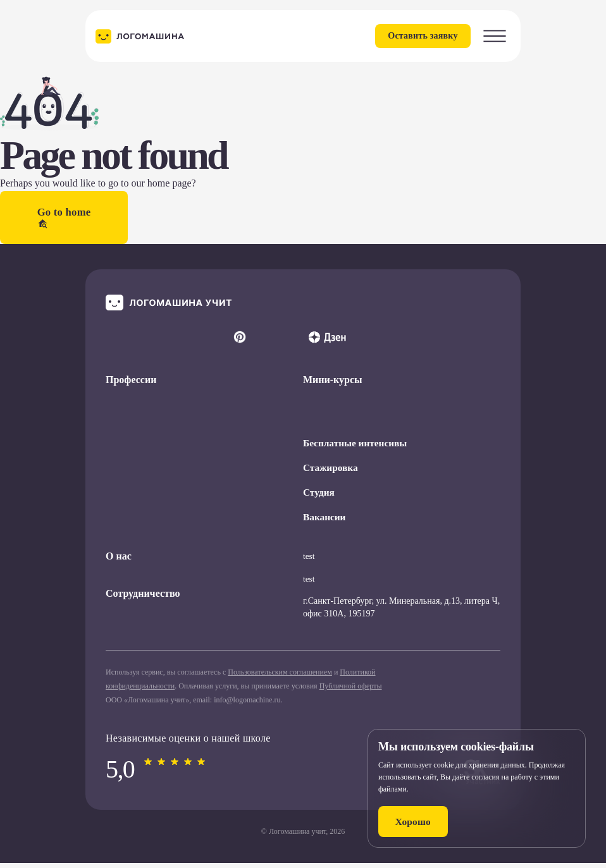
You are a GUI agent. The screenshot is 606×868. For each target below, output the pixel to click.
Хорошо (417, 821)
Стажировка (331, 471)
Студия (319, 497)
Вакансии (325, 522)
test (309, 561)
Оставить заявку (413, 36)
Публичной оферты (351, 691)
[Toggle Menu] (495, 36)
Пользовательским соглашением (280, 677)
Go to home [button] (65, 219)
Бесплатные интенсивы (357, 446)
